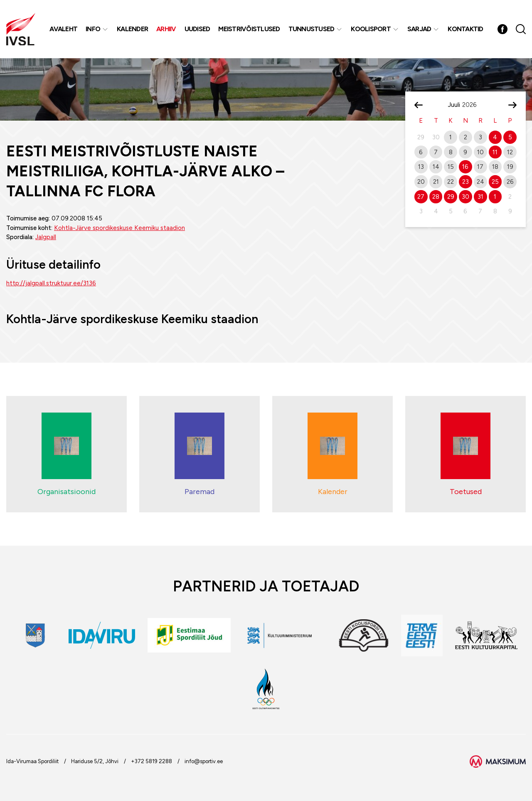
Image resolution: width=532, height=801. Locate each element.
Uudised (197, 29)
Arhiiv (166, 29)
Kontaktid (465, 29)
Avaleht (63, 29)
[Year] (473, 105)
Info (93, 29)
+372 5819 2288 (151, 761)
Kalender (132, 29)
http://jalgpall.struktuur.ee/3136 (51, 283)
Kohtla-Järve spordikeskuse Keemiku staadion (119, 228)
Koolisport (371, 29)
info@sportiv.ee (204, 761)
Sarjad (419, 29)
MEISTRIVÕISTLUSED (249, 29)
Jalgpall (46, 237)
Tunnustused (312, 29)
